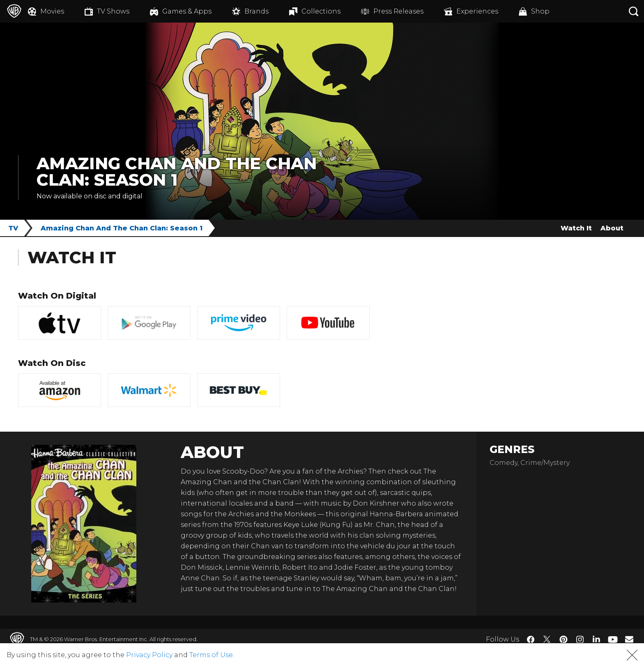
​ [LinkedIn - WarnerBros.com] (596, 639)
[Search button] (634, 11)
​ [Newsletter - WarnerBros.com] (629, 639)
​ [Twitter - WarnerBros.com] (547, 639)
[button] (632, 655)
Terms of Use (211, 655)
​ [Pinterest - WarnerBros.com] (563, 639)
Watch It (576, 228)
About (612, 228)
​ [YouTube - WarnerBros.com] (613, 639)
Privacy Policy (149, 655)
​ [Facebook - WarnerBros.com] (531, 639)
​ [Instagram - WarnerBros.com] (580, 639)
